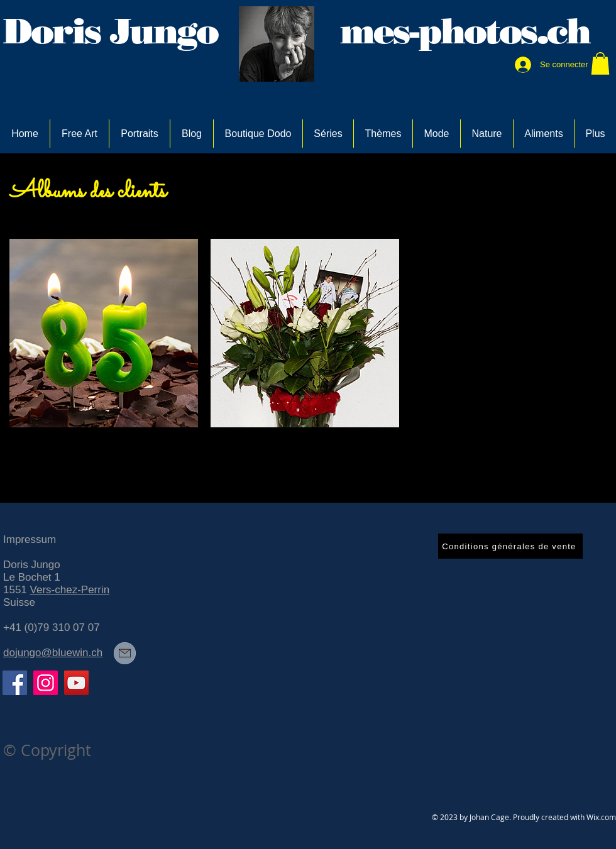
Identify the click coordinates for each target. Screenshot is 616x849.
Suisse (19, 602)
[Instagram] (46, 683)
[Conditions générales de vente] (510, 546)
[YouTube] (76, 683)
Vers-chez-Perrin (70, 590)
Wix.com (601, 817)
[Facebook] (15, 683)
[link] (600, 63)
